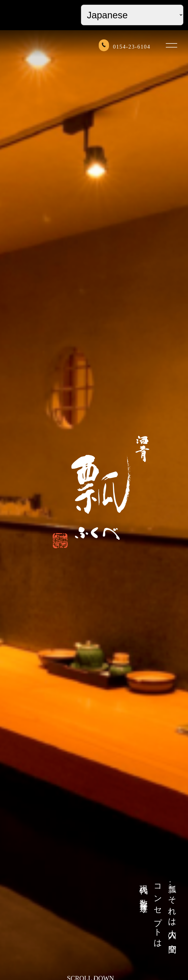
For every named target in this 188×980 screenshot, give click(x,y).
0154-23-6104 (125, 46)
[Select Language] (132, 15)
